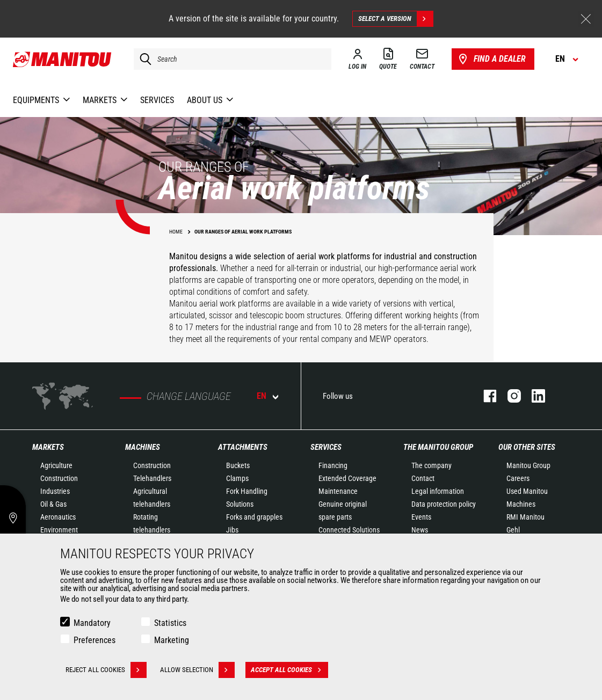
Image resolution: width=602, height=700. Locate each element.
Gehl (513, 530)
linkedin (533, 396)
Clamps (237, 478)
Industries (55, 491)
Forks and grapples (254, 517)
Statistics (170, 623)
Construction (59, 478)
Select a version (396, 19)
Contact (423, 478)
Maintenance (338, 491)
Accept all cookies (289, 670)
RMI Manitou (525, 517)
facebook (485, 396)
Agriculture (56, 465)
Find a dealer (491, 59)
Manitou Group (528, 465)
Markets (48, 447)
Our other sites (527, 447)
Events (421, 517)
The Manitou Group (438, 447)
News (420, 530)
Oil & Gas (53, 504)
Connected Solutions (349, 530)
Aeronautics (58, 517)
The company (431, 465)
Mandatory (92, 623)
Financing (333, 465)
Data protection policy (444, 504)
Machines (143, 447)
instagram (509, 396)
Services (326, 447)
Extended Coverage (347, 478)
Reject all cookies (106, 670)
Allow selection (197, 670)
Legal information (438, 491)
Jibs (232, 530)
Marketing (172, 640)
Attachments (243, 447)
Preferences (95, 640)
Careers (518, 478)
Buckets (238, 465)
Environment (59, 530)
